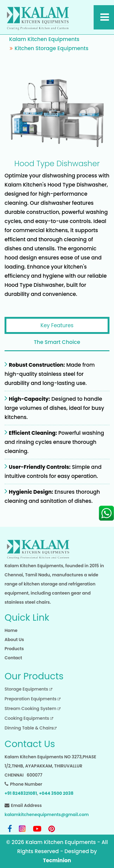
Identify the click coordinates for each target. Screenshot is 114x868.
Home (11, 630)
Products (14, 649)
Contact (13, 658)
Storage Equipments (28, 689)
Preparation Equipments (33, 699)
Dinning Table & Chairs (31, 728)
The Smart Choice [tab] (57, 342)
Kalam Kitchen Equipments (44, 39)
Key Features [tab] (57, 325)
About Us (14, 640)
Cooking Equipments (29, 718)
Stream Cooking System (33, 708)
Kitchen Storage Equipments (52, 48)
